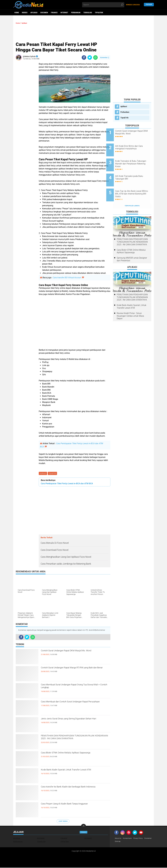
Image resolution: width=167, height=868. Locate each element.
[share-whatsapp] (95, 58)
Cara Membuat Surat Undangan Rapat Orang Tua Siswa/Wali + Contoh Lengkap (73, 688)
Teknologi (88, 13)
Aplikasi (34, 13)
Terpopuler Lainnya (132, 195)
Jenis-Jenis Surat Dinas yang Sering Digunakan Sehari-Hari (74, 722)
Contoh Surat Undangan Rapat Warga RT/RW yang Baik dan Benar (74, 671)
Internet (64, 13)
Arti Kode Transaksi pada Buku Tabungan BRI (133, 171)
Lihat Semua (63, 822)
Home (17, 13)
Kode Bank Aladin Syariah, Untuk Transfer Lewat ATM (75, 773)
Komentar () (105, 58)
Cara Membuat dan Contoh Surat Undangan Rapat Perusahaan (72, 705)
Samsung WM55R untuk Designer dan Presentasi (132, 249)
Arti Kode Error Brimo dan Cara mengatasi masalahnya (136, 145)
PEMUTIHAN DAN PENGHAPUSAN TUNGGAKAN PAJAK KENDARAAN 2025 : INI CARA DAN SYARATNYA (73, 741)
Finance (54, 13)
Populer (149, 5)
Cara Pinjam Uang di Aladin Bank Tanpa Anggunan (69, 807)
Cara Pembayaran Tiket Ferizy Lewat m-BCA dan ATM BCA (67, 484)
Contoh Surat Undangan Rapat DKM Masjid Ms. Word (75, 654)
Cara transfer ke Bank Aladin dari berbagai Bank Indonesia (75, 790)
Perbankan (76, 13)
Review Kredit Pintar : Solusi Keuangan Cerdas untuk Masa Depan (130, 305)
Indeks (25, 13)
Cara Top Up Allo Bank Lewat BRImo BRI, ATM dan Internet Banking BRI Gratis (135, 185)
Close (84, 832)
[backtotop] (83, 827)
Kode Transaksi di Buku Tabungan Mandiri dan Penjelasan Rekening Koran (134, 159)
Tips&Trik (99, 13)
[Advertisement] (63, 32)
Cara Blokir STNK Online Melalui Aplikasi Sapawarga (70, 756)
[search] (103, 5)
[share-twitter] (90, 58)
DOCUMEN (44, 13)
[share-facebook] (84, 58)
